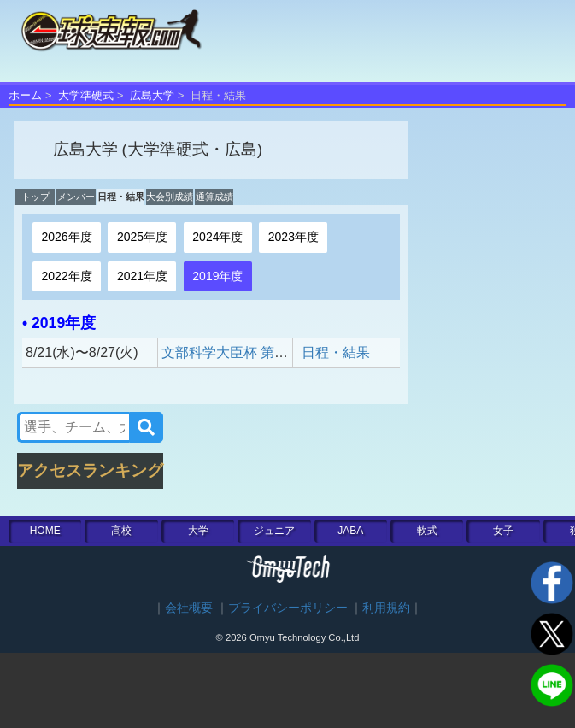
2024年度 (217, 237)
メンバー (76, 197)
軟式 (427, 531)
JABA (350, 531)
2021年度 (142, 276)
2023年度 (293, 237)
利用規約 (386, 608)
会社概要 (189, 608)
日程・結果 (121, 197)
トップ (35, 197)
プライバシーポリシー (288, 608)
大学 (198, 531)
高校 (121, 531)
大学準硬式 (86, 95)
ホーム (25, 95)
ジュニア (274, 531)
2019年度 (217, 276)
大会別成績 (170, 197)
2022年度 (66, 276)
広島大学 (152, 95)
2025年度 (142, 237)
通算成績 (214, 197)
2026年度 (66, 237)
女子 (503, 531)
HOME (45, 531)
